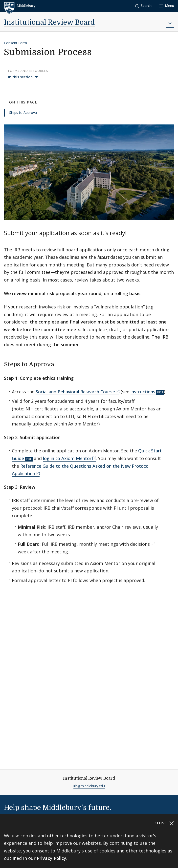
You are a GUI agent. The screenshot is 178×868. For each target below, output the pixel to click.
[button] (143, 6)
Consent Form (15, 43)
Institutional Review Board (49, 22)
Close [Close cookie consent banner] (164, 823)
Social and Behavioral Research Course (75, 392)
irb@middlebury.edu (89, 786)
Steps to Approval (23, 112)
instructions (143, 392)
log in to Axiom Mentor (67, 458)
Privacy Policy (52, 858)
